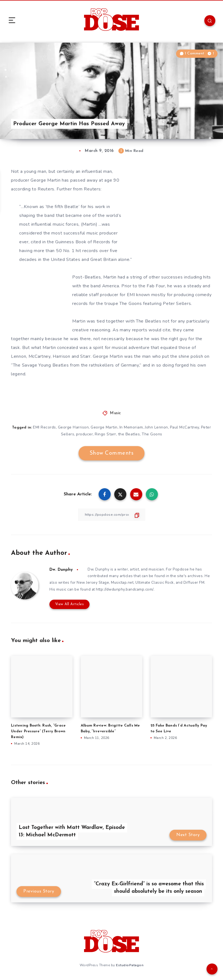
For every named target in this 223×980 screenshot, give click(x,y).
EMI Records (44, 427)
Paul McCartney (185, 427)
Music (115, 413)
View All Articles (68, 605)
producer (84, 434)
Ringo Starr (105, 434)
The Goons (153, 434)
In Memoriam (131, 427)
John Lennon (157, 427)
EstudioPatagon (130, 966)
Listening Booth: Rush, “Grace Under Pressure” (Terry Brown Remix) (38, 732)
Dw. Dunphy (62, 570)
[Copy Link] (112, 515)
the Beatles (129, 434)
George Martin (104, 427)
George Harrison (73, 427)
